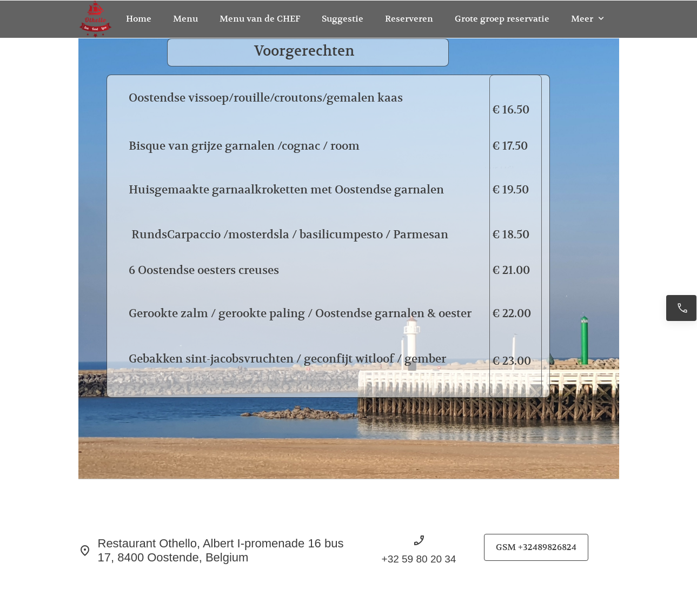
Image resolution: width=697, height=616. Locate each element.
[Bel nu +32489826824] (681, 308)
